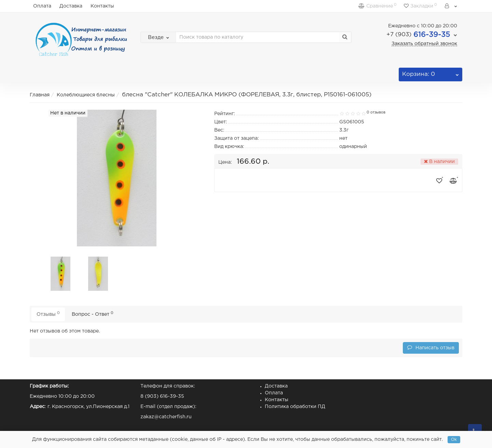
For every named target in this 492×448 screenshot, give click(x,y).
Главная (40, 95)
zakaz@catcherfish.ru (166, 417)
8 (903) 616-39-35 (162, 396)
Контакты (102, 6)
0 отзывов (376, 112)
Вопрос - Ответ (93, 314)
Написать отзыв (431, 347)
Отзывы (48, 314)
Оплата (42, 6)
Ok (454, 440)
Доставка (71, 6)
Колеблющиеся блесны (86, 95)
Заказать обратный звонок (424, 44)
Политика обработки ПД (295, 407)
